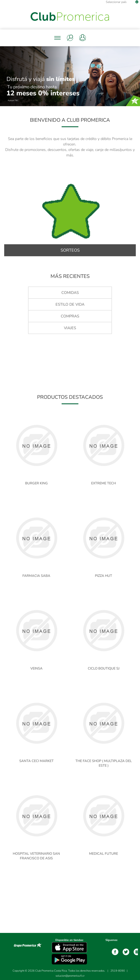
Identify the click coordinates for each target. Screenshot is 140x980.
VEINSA (36, 668)
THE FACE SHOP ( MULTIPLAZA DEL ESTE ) (104, 763)
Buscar (70, 38)
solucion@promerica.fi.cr (70, 976)
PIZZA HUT (104, 576)
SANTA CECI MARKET (36, 761)
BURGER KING (36, 483)
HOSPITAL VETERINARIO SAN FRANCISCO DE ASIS (36, 856)
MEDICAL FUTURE (104, 854)
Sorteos (70, 250)
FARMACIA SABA (36, 576)
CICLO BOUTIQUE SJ (104, 668)
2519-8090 (118, 971)
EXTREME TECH (104, 483)
